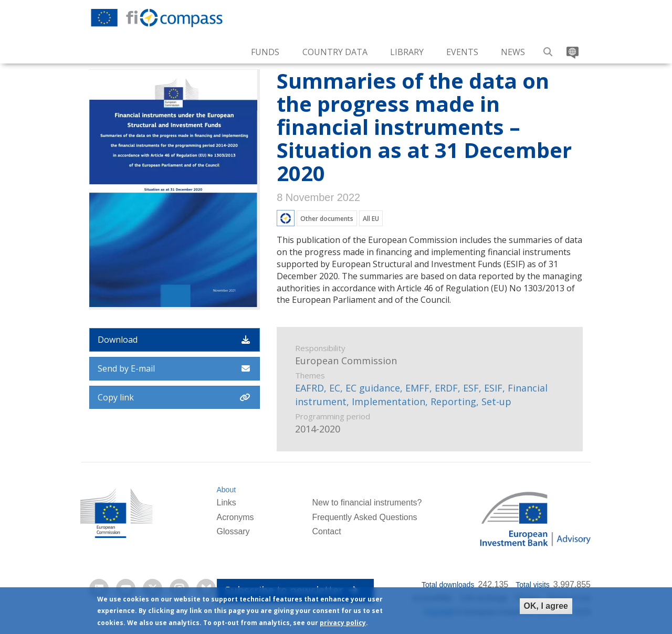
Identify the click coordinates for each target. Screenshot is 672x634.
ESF (471, 388)
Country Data (335, 52)
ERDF (446, 388)
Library (407, 52)
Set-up (496, 401)
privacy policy (343, 624)
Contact (326, 531)
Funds (265, 52)
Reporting (453, 401)
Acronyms (235, 517)
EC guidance (373, 388)
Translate (571, 48)
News (513, 52)
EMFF (417, 388)
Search (548, 48)
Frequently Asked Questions (364, 517)
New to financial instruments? (367, 503)
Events (462, 52)
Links (226, 503)
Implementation (388, 401)
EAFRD (309, 388)
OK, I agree (546, 607)
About (226, 490)
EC (335, 388)
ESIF (493, 388)
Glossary (233, 531)
